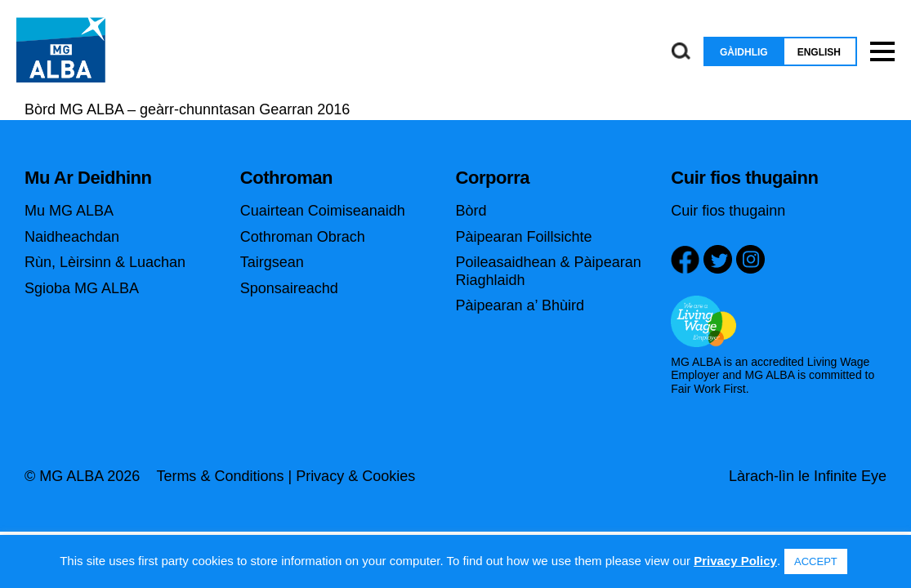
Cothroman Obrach (303, 237)
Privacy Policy (735, 561)
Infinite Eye (850, 476)
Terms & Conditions (220, 476)
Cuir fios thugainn (728, 211)
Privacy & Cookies (355, 476)
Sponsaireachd (289, 288)
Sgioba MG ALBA (82, 288)
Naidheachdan (72, 237)
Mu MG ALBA (69, 211)
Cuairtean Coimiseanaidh (323, 211)
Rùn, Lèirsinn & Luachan (105, 262)
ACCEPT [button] (816, 561)
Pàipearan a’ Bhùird (520, 305)
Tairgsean (272, 262)
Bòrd (471, 211)
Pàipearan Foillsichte (524, 237)
